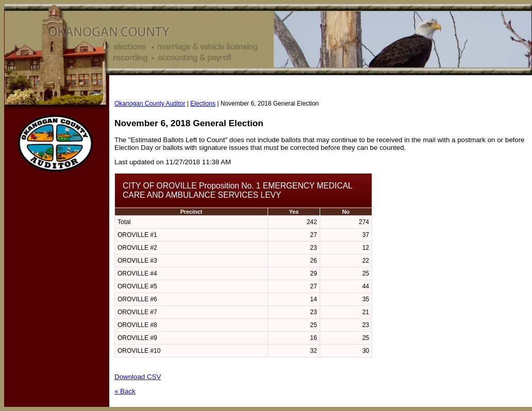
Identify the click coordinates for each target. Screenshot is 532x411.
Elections (203, 104)
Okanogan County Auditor (150, 104)
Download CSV (138, 377)
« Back (125, 391)
